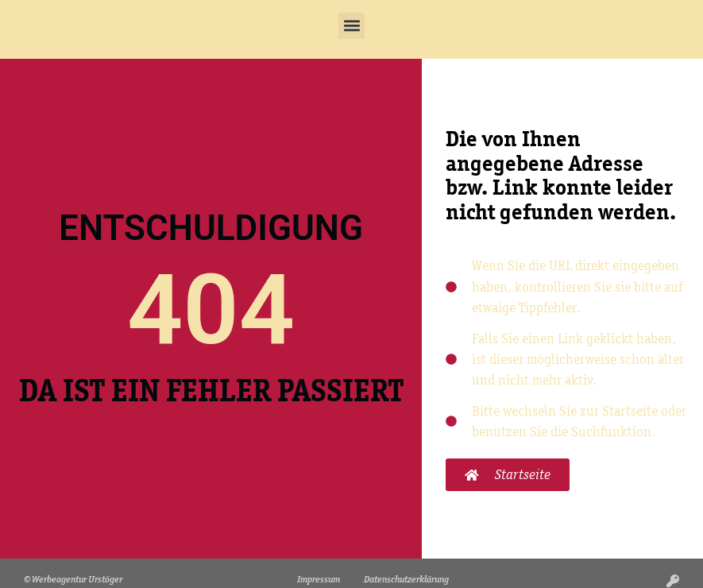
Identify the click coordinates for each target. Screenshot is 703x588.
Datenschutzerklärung (406, 579)
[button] (351, 26)
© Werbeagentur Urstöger (73, 579)
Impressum (319, 579)
